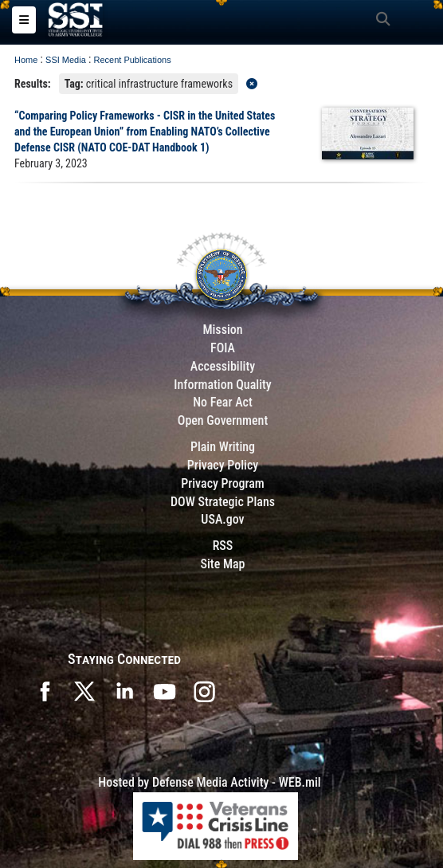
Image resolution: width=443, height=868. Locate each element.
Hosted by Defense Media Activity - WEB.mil (209, 782)
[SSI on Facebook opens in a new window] (45, 690)
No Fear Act (223, 402)
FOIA (223, 348)
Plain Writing (223, 447)
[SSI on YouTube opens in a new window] (164, 690)
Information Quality (223, 385)
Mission (222, 330)
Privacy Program (223, 483)
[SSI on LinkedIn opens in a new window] (124, 690)
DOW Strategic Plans (223, 502)
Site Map (222, 564)
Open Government (223, 420)
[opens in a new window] (204, 690)
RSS (223, 546)
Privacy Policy (223, 465)
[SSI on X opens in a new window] (84, 690)
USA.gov (222, 519)
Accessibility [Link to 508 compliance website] (223, 366)
